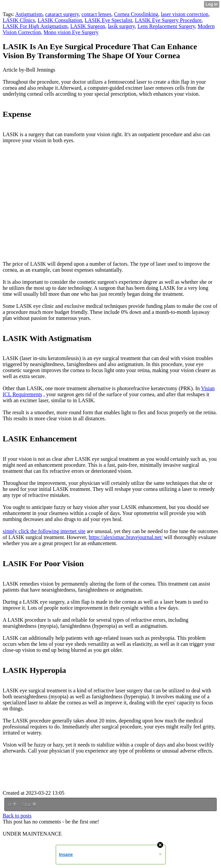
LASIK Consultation (60, 20)
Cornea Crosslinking (136, 14)
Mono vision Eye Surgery (71, 32)
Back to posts (17, 816)
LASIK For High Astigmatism (35, 26)
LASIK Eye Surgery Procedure (168, 20)
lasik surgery (121, 26)
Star (29, 804)
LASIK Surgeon (88, 26)
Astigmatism (29, 14)
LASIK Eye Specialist (108, 20)
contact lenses (96, 14)
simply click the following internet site (44, 531)
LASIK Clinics (19, 20)
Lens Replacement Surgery (166, 26)
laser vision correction (185, 14)
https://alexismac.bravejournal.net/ (126, 537)
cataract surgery (62, 14)
